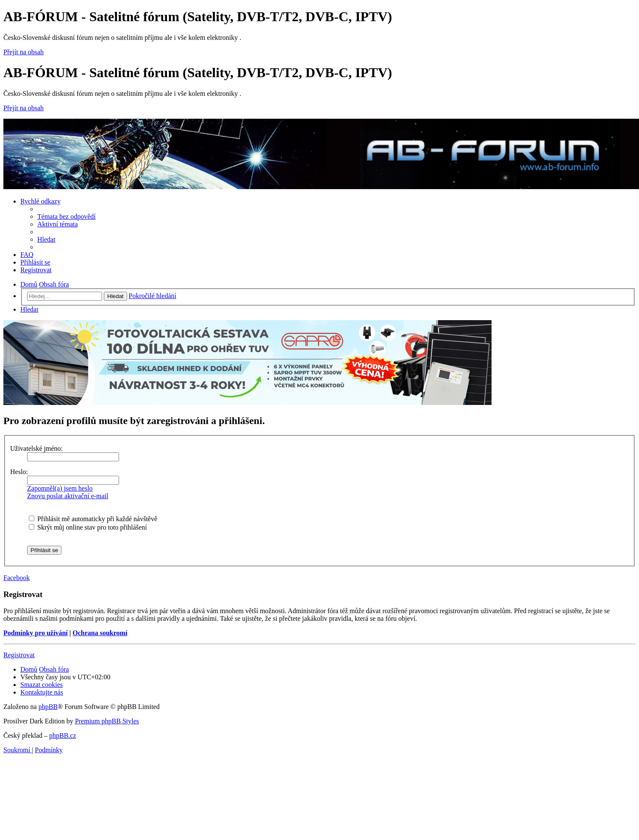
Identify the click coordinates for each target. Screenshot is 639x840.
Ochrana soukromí (100, 633)
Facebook (17, 578)
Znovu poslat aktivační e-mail (68, 496)
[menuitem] (67, 216)
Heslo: (19, 472)
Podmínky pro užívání (36, 633)
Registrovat (19, 655)
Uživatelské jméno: (36, 448)
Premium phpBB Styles (107, 721)
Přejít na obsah (24, 52)
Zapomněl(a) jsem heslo (60, 488)
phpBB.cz (63, 735)
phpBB (48, 707)
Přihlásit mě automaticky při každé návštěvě (93, 519)
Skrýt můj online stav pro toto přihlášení (88, 527)
